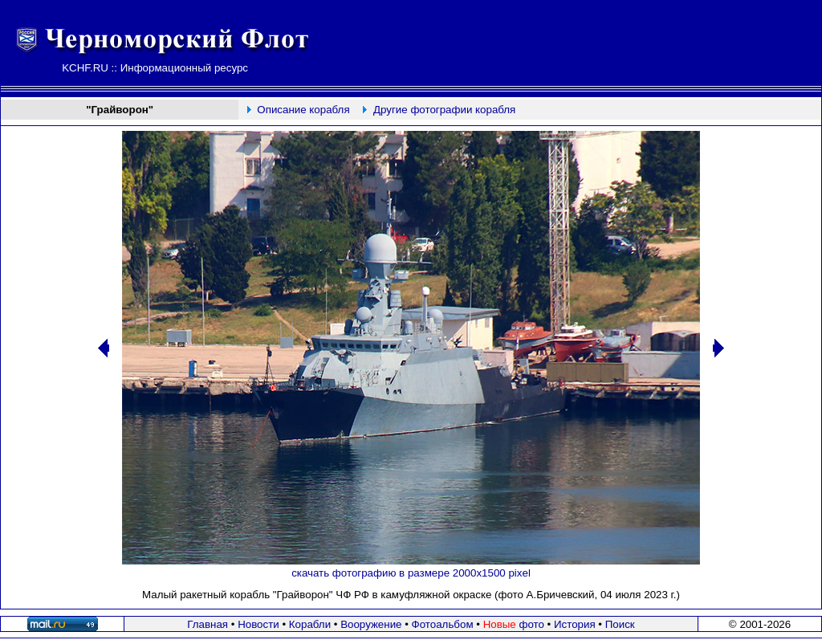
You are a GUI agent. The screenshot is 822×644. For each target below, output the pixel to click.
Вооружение (371, 624)
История (575, 624)
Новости (258, 624)
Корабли (310, 624)
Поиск (620, 624)
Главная (208, 624)
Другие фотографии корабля (444, 110)
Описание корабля (303, 110)
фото (514, 624)
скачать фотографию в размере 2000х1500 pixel (411, 573)
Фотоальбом (443, 624)
